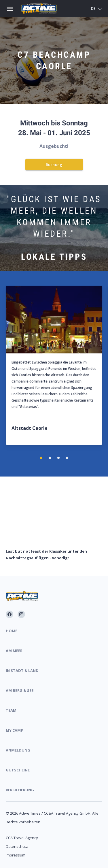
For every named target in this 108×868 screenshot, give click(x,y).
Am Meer (14, 651)
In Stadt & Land (22, 671)
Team (11, 710)
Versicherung (20, 790)
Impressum (16, 855)
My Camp (14, 730)
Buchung (54, 165)
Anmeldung (18, 750)
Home (12, 631)
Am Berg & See (20, 690)
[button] (41, 458)
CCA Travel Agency (22, 838)
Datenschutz (17, 846)
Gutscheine (18, 770)
